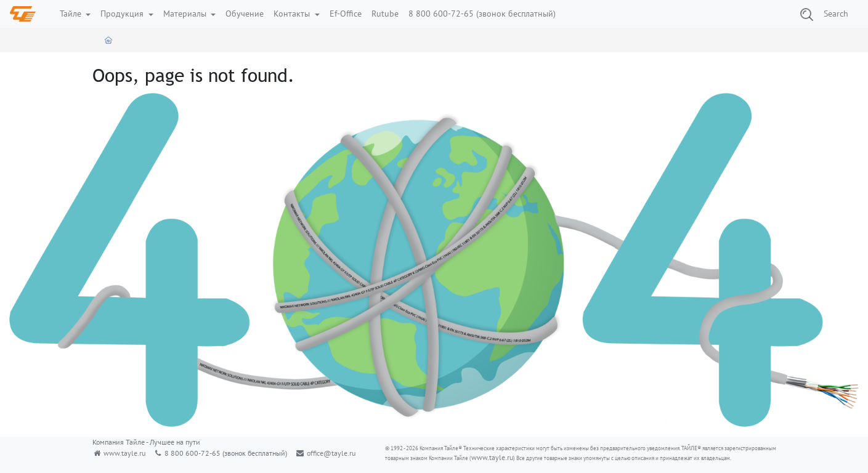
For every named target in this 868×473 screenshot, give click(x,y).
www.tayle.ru (124, 453)
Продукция (123, 14)
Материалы (186, 14)
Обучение (245, 14)
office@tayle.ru (331, 453)
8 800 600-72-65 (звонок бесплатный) (482, 14)
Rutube (385, 14)
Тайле (72, 14)
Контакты (293, 14)
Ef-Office (346, 14)
